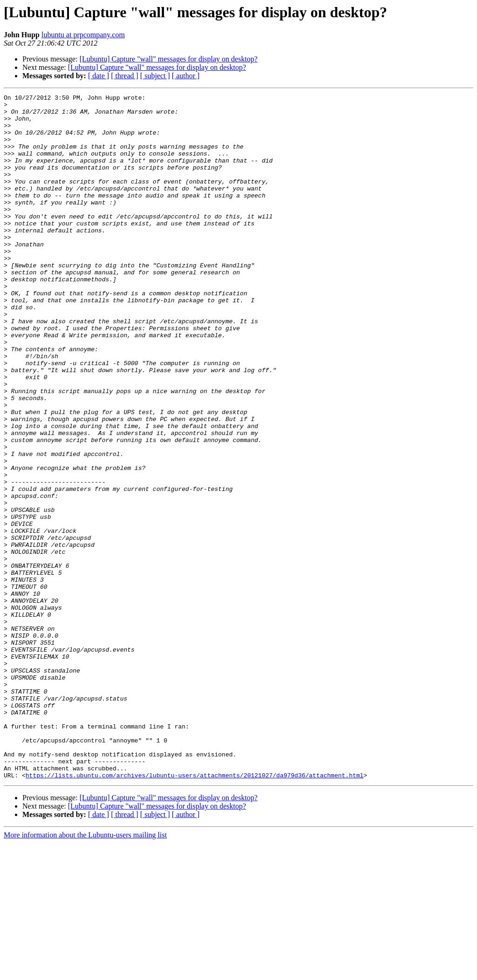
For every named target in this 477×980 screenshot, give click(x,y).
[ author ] (186, 76)
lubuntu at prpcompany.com (83, 35)
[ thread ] (125, 76)
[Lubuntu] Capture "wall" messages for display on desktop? (169, 59)
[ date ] (99, 76)
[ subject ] (155, 76)
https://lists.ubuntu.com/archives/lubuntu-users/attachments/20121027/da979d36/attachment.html (194, 912)
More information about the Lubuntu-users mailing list (85, 972)
